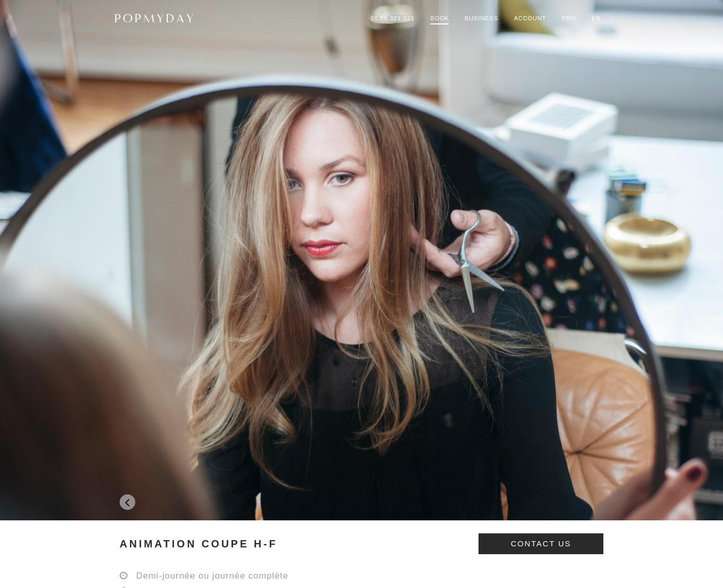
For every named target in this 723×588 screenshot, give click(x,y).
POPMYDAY (155, 18)
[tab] (361, 544)
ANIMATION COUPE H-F (198, 544)
